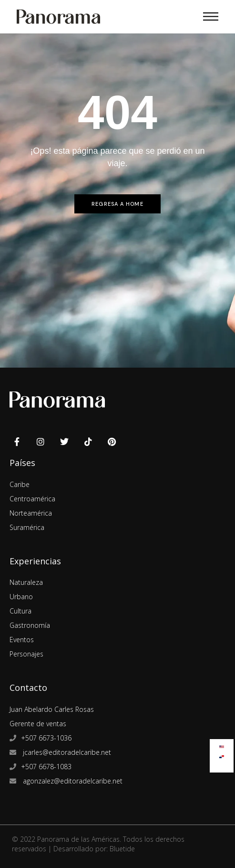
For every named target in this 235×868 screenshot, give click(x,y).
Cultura (20, 611)
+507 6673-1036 (46, 738)
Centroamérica (32, 499)
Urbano (21, 597)
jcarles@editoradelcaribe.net (66, 752)
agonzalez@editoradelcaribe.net (72, 781)
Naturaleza (26, 582)
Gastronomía (30, 625)
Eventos (22, 640)
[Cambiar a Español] (222, 755)
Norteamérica (31, 513)
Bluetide (122, 849)
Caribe (20, 484)
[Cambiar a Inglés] (222, 745)
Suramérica (27, 527)
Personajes (26, 654)
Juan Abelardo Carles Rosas (52, 709)
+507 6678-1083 (46, 767)
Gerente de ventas (38, 724)
